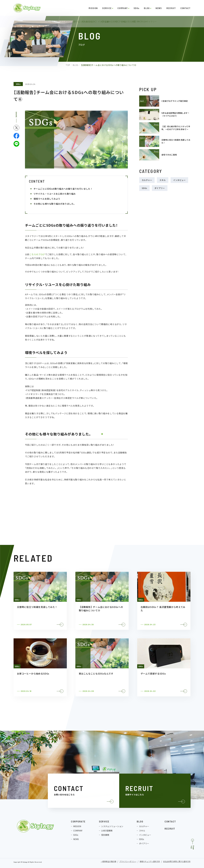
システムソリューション (112, 826)
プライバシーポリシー (128, 862)
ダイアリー (160, 188)
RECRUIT (171, 8)
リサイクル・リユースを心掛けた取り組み (55, 194)
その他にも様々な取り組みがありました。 (55, 204)
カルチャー (147, 180)
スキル (163, 180)
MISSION (93, 8)
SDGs (136, 8)
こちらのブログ (37, 254)
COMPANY (123, 8)
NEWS (159, 8)
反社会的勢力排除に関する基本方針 (177, 862)
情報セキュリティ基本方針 (150, 862)
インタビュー (179, 180)
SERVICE (107, 8)
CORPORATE (78, 821)
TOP (65, 65)
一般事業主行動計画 (108, 862)
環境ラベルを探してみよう (47, 199)
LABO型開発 (107, 831)
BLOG (147, 8)
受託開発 (105, 835)
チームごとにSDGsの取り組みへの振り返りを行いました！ (63, 189)
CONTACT (186, 8)
